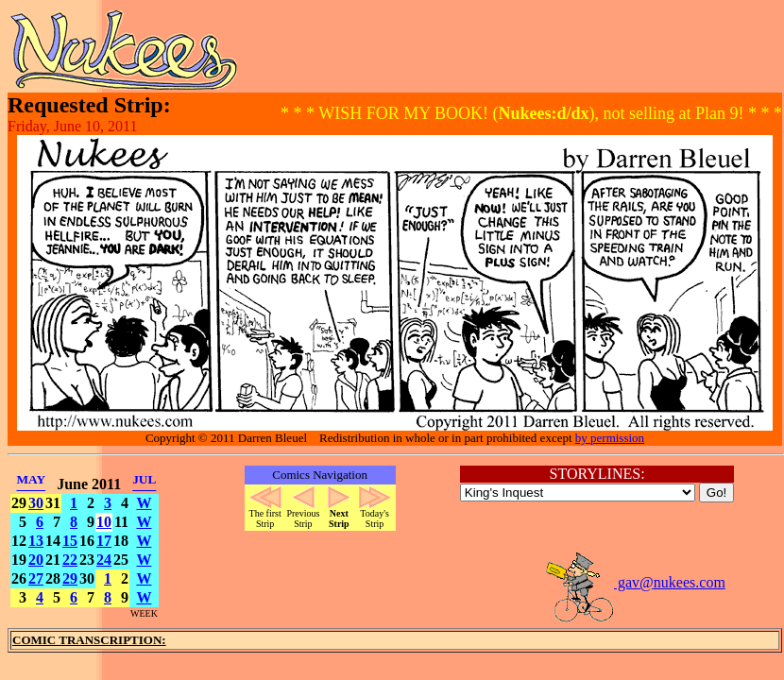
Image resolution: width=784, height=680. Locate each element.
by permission (610, 438)
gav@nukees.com (635, 582)
